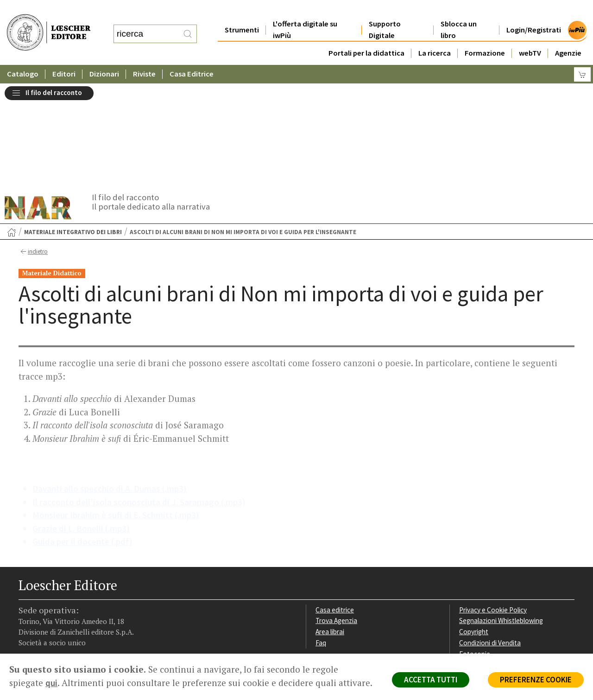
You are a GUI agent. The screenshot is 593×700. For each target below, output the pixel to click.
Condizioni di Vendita (490, 541)
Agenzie (568, 35)
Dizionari (104, 55)
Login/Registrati (534, 11)
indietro (33, 150)
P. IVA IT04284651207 (50, 633)
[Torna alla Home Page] (12, 130)
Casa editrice (335, 508)
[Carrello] (582, 56)
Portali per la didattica (366, 35)
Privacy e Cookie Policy (493, 508)
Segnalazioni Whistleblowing (501, 519)
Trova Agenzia (336, 519)
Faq (321, 541)
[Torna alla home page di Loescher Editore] (49, 23)
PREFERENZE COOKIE (536, 680)
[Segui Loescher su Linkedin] (59, 595)
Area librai (330, 530)
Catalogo (23, 55)
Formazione (485, 35)
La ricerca (435, 35)
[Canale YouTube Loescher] (75, 595)
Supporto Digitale (385, 11)
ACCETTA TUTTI (431, 680)
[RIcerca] (188, 25)
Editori (64, 55)
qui (51, 683)
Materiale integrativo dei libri (73, 130)
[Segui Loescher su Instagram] (43, 595)
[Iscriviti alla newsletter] (91, 595)
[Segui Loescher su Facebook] (27, 595)
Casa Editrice (192, 55)
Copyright (474, 530)
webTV (530, 35)
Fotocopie (475, 552)
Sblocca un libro (459, 11)
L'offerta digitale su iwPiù (305, 11)
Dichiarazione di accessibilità (501, 563)
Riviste (144, 55)
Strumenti (242, 11)
